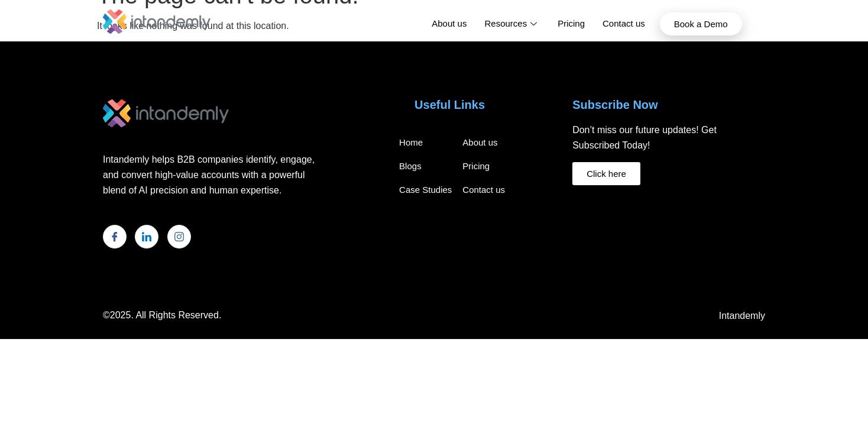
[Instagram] (179, 237)
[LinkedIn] (147, 237)
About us (449, 23)
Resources (512, 23)
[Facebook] (115, 237)
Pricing (571, 23)
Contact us (624, 23)
